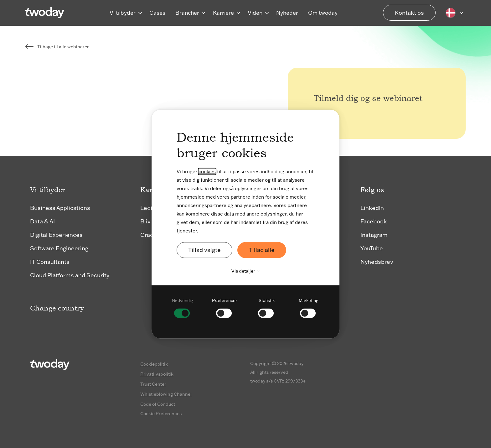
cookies (207, 172)
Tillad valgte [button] (204, 250)
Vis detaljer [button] (247, 271)
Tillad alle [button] (262, 250)
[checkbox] (183, 307)
